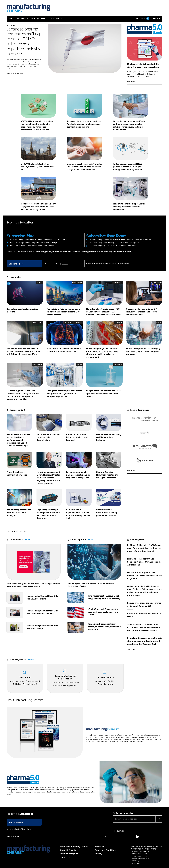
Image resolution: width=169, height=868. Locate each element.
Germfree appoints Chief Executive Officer (144, 615)
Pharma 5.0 (34, 19)
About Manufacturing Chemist (74, 847)
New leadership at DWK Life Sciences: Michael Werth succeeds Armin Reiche (144, 562)
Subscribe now (16, 264)
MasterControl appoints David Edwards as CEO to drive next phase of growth (145, 576)
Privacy (99, 854)
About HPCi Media (68, 850)
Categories (21, 19)
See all (27, 540)
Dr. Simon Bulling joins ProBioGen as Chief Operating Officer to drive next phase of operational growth (145, 548)
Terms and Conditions (106, 850)
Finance (159, 322)
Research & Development (73, 322)
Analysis (39, 283)
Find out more (13, 74)
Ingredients (158, 283)
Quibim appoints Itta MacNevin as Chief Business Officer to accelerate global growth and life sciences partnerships (145, 591)
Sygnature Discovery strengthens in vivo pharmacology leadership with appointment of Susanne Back (145, 641)
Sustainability (117, 283)
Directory (54, 19)
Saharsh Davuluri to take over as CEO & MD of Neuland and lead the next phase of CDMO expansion (144, 627)
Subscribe (142, 19)
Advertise (100, 847)
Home (11, 19)
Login (156, 19)
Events (44, 19)
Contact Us (65, 857)
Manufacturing (77, 283)
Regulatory (118, 322)
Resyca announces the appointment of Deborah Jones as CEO (145, 604)
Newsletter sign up (69, 854)
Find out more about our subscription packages (108, 264)
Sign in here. (64, 264)
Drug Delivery (38, 322)
